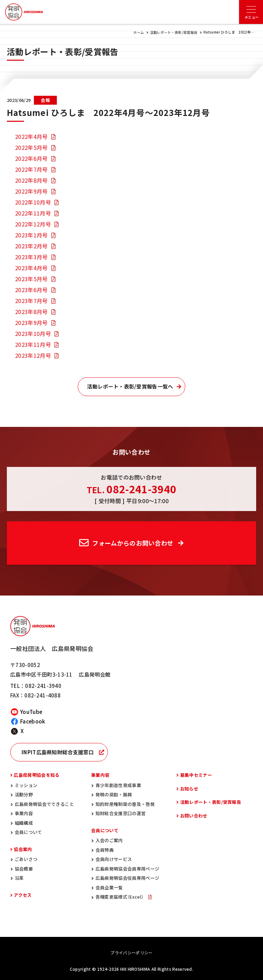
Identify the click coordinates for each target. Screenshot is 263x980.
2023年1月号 (32, 235)
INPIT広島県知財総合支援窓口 (58, 752)
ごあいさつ (26, 859)
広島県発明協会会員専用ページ (127, 869)
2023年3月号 (32, 257)
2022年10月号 (33, 202)
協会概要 (24, 869)
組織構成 (24, 823)
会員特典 (105, 850)
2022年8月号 (32, 180)
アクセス (23, 895)
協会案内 (23, 849)
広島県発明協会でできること (44, 804)
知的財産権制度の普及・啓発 (125, 804)
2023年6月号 (32, 290)
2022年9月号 (32, 191)
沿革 (19, 878)
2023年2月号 (32, 246)
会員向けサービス (114, 859)
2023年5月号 (32, 279)
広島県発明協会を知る (36, 775)
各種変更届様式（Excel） (120, 897)
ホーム (139, 32)
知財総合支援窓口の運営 (121, 813)
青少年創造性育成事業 (118, 785)
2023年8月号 (32, 312)
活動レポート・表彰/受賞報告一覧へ (130, 387)
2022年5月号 (32, 147)
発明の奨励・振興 (114, 794)
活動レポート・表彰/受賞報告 (174, 32)
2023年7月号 (32, 301)
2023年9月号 (32, 323)
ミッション (26, 785)
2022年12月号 (33, 224)
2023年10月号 (33, 334)
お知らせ (189, 789)
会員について (28, 832)
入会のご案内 (109, 840)
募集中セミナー (196, 775)
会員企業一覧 (109, 887)
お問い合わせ (194, 816)
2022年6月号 (32, 158)
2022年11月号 (33, 213)
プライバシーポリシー (131, 953)
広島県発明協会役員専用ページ (127, 878)
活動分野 (24, 794)
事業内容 (24, 813)
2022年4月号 (32, 136)
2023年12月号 (33, 355)
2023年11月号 (33, 344)
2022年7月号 (32, 169)
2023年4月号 (32, 268)
